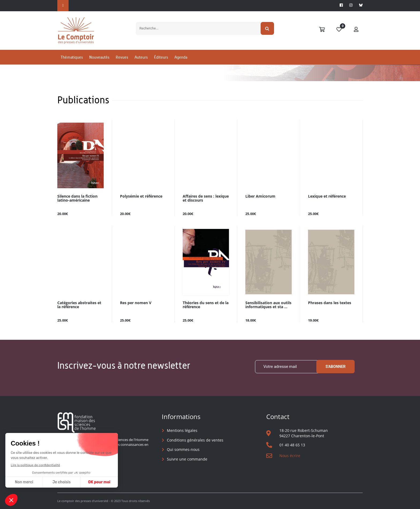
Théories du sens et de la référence (206, 305)
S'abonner (335, 367)
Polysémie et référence (141, 196)
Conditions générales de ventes (195, 440)
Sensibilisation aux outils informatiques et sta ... (268, 305)
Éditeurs (161, 57)
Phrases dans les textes (330, 303)
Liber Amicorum (260, 196)
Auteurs (141, 57)
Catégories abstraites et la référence (79, 305)
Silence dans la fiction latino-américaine (77, 198)
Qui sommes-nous (183, 449)
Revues (122, 57)
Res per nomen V (136, 303)
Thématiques (72, 57)
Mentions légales (182, 430)
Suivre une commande (187, 459)
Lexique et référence (327, 196)
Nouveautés (99, 57)
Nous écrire (290, 456)
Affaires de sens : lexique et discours (206, 198)
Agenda (181, 57)
